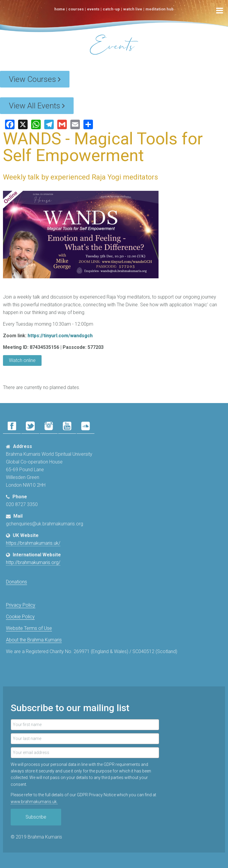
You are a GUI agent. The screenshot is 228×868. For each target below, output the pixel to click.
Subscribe (36, 817)
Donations (16, 582)
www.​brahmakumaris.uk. (34, 802)
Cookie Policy (20, 617)
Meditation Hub (160, 9)
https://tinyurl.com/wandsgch (60, 336)
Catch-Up (111, 9)
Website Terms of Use (29, 628)
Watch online (22, 360)
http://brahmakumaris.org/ (33, 562)
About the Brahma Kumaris (34, 640)
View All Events (37, 106)
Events (93, 9)
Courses (76, 9)
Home (60, 9)
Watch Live (133, 9)
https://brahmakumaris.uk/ (33, 543)
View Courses (35, 79)
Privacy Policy (21, 605)
